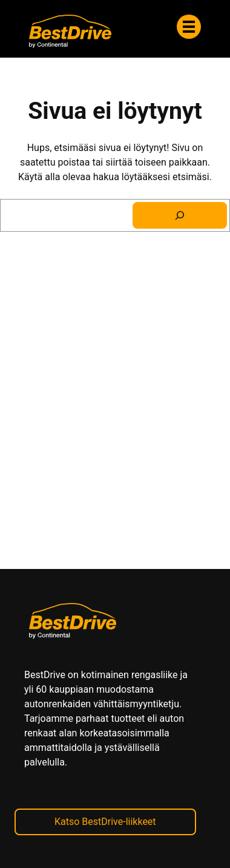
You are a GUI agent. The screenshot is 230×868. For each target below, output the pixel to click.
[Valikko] (189, 27)
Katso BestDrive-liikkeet (105, 822)
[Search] (180, 215)
